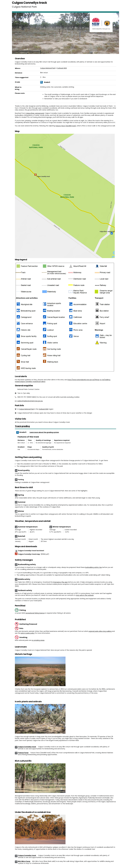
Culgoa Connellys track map (33, 554)
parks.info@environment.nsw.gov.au (30, 401)
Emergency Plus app (60, 582)
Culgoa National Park (48, 68)
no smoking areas (38, 640)
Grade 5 (47, 82)
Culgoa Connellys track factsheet (31, 551)
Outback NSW (62, 68)
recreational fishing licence (35, 613)
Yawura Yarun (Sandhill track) (66, 126)
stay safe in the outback (85, 595)
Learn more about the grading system (44, 432)
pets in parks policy (28, 633)
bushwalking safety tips (94, 567)
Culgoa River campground (35, 113)
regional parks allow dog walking (100, 631)
